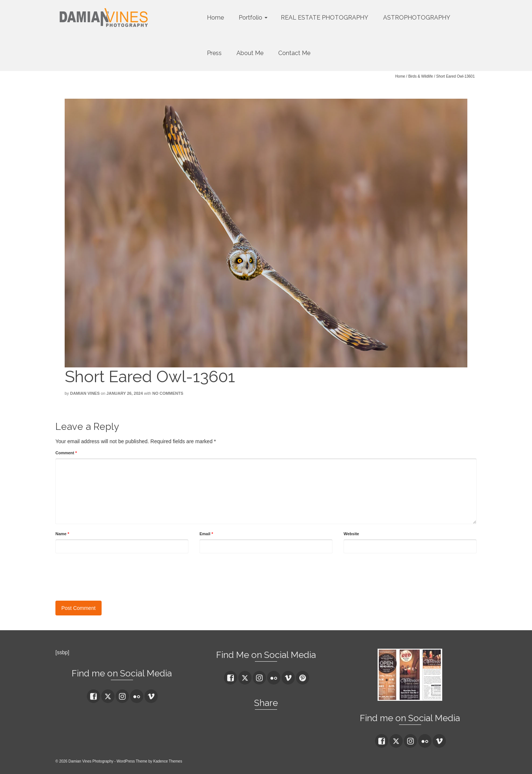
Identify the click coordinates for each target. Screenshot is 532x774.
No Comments (168, 393)
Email (206, 534)
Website (351, 534)
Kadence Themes (168, 761)
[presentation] (112, 575)
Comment (66, 453)
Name (62, 534)
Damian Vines (85, 393)
